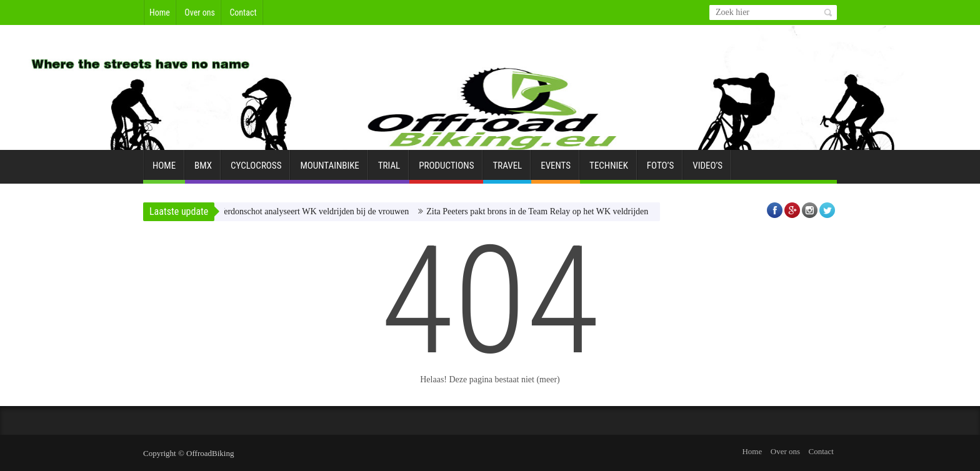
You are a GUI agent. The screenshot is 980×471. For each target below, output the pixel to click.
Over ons (200, 12)
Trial (389, 171)
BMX (203, 171)
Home (160, 12)
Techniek (609, 171)
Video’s (707, 171)
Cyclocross (256, 171)
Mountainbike (329, 171)
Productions (446, 171)
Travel (507, 171)
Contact (243, 12)
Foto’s (660, 171)
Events (556, 171)
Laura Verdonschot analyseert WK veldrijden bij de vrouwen (306, 211)
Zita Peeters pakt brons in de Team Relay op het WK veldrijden (540, 211)
